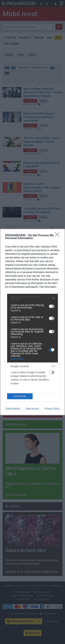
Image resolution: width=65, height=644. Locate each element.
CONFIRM (20, 396)
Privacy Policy (52, 409)
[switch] (52, 306)
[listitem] (32, 298)
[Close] (58, 236)
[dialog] (32, 322)
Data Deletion (13, 409)
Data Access (32, 409)
